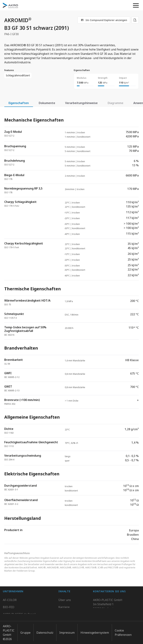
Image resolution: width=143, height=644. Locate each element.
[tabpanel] (71, 328)
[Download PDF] (135, 20)
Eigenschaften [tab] (19, 103)
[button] (136, 5)
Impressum (67, 631)
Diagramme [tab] (116, 103)
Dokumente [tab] (47, 103)
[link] (104, 20)
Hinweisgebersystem (95, 631)
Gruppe (25, 631)
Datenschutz (45, 631)
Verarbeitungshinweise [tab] (81, 103)
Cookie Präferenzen (123, 631)
